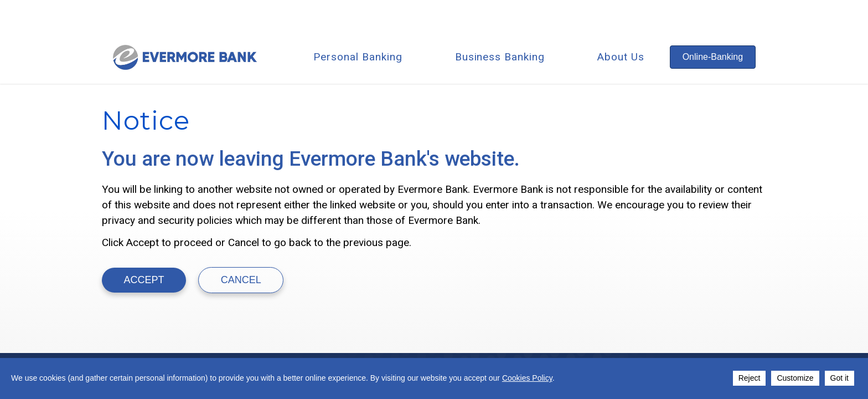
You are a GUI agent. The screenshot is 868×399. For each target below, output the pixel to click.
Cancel (241, 280)
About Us (621, 57)
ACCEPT (144, 280)
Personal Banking (358, 57)
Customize (795, 378)
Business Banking (500, 57)
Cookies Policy (527, 378)
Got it (839, 378)
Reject (750, 378)
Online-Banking (713, 57)
